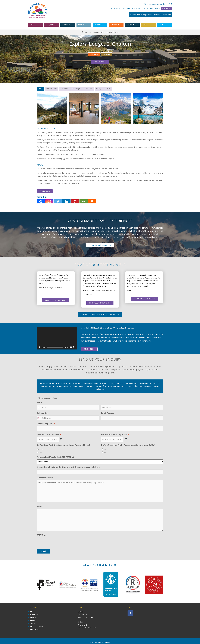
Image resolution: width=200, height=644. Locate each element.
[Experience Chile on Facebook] (130, 613)
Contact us (136, 9)
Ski (161, 25)
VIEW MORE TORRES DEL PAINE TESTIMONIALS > (100, 315)
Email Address (108, 413)
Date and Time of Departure (115, 435)
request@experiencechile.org (156, 4)
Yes (41, 449)
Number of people (46, 424)
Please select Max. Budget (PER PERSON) (55, 457)
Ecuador (66, 25)
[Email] (84, 201)
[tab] (40, 89)
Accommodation (153, 9)
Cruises (130, 25)
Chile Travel (167, 9)
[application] (57, 338)
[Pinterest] (75, 201)
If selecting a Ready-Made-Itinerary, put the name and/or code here (68, 467)
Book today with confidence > (100, 245)
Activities (115, 25)
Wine (146, 25)
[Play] (40, 347)
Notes (39, 506)
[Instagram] (49, 201)
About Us (127, 9)
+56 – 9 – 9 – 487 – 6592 (87, 628)
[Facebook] (41, 201)
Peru (81, 25)
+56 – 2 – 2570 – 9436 (86, 618)
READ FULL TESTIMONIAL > (56, 300)
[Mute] (71, 347)
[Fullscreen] (74, 347)
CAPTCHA (41, 535)
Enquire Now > (100, 62)
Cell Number (43, 413)
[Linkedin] (66, 201)
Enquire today (45, 191)
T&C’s (144, 9)
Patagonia (51, 25)
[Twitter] (58, 201)
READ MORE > (89, 349)
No (41, 452)
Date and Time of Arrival (49, 435)
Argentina (99, 25)
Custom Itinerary (45, 478)
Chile (33, 25)
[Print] (92, 201)
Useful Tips (118, 9)
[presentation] (54, 542)
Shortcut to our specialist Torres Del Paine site (151, 15)
